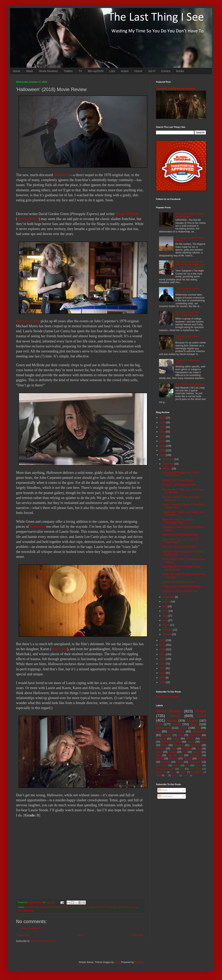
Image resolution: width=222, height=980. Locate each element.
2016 (163, 645)
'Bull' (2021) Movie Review (189, 384)
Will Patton (29, 911)
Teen (174, 749)
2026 (163, 418)
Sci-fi (202, 716)
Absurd (187, 759)
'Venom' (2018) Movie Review (178, 582)
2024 (163, 427)
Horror (138, 71)
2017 (163, 640)
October (167, 469)
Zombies (167, 735)
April (165, 620)
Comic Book (176, 731)
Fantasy (186, 749)
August (167, 602)
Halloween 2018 (28, 321)
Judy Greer (59, 649)
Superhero (195, 735)
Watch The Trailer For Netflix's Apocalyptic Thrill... (178, 521)
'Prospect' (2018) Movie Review (179, 485)
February (168, 630)
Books (180, 71)
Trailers (68, 71)
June (165, 611)
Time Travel (195, 769)
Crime (183, 728)
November (168, 464)
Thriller (176, 724)
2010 (163, 673)
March (166, 625)
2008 (163, 682)
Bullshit (166, 762)
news (20, 911)
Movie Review (131, 907)
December (168, 459)
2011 (163, 668)
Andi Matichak (32, 907)
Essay (183, 772)
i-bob (117, 962)
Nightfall (186, 775)
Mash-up (175, 775)
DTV (204, 739)
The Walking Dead (171, 742)
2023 (163, 432)
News (29, 71)
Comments (165, 796)
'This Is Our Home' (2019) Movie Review (189, 215)
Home (16, 71)
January (167, 634)
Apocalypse (162, 765)
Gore (179, 762)
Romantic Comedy (165, 769)
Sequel (191, 742)
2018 (163, 455)
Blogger (138, 962)
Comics (166, 71)
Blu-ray (190, 739)
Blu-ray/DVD (96, 71)
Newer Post (23, 935)
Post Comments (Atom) (43, 941)
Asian (194, 724)
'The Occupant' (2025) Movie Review (187, 290)
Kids (187, 765)
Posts (163, 790)
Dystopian (179, 745)
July (165, 606)
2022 (163, 436)
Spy (199, 749)
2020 (163, 446)
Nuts (184, 752)
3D (166, 775)
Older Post (137, 935)
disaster (202, 759)
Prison (198, 765)
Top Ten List (175, 755)
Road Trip (161, 772)
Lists (112, 71)
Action (125, 71)
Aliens (159, 752)
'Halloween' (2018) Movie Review (180, 535)
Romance (195, 755)
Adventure (195, 745)
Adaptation (199, 731)
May (165, 616)
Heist (173, 772)
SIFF (159, 724)
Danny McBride (127, 214)
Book (203, 742)
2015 (163, 650)
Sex (182, 769)
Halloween (62, 175)
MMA (158, 775)
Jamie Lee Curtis (103, 907)
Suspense (195, 762)
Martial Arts (163, 728)
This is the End (28, 219)
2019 (163, 450)
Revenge (161, 739)
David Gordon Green (66, 907)
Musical (173, 759)
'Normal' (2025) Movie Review (175, 89)
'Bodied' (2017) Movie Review (178, 480)
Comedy (192, 721)
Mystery (197, 752)
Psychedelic (197, 772)
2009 (163, 678)
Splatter (172, 752)
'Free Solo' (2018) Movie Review (179, 547)
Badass (172, 721)
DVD (180, 735)
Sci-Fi (152, 71)
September (169, 597)
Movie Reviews (48, 71)
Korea (176, 739)
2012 (163, 664)
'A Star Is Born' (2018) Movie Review (181, 586)
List (158, 731)
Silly (158, 755)
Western (160, 749)
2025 (163, 423)
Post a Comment (30, 928)
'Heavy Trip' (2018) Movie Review (180, 591)
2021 (163, 441)
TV (80, 71)
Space (159, 759)
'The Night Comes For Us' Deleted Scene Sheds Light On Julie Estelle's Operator (190, 265)
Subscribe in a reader (167, 697)
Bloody (176, 765)
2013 (163, 659)
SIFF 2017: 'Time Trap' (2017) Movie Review (187, 314)
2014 (163, 654)
